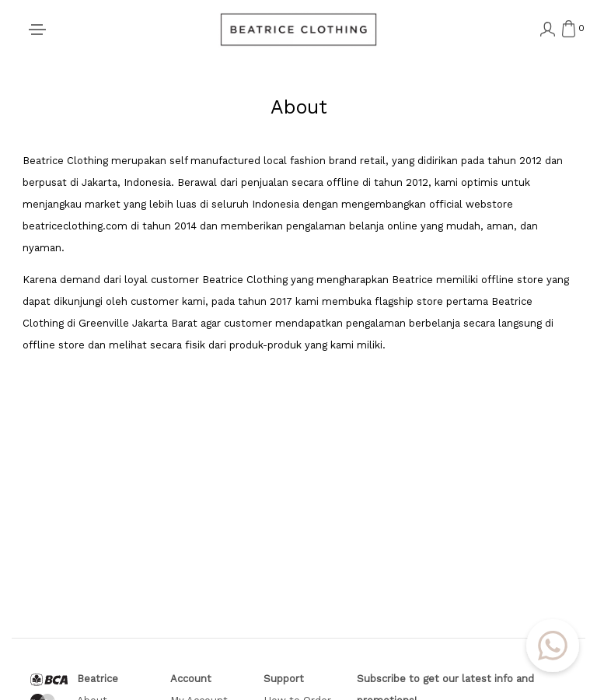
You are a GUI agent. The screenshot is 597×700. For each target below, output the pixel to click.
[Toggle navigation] (37, 30)
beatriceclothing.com (75, 227)
